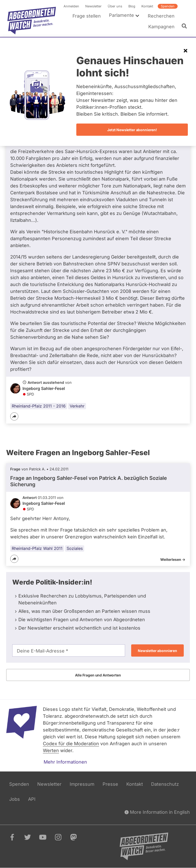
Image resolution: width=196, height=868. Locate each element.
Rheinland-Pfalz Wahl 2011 (37, 548)
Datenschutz (165, 784)
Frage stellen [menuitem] (87, 16)
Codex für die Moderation (71, 744)
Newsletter (93, 6)
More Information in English (157, 812)
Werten (51, 750)
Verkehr (77, 406)
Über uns (115, 6)
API (32, 799)
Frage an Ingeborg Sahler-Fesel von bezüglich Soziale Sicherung (89, 481)
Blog (132, 6)
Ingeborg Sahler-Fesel (44, 388)
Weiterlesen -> (173, 559)
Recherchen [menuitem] (161, 16)
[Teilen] (14, 417)
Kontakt (147, 6)
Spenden (168, 6)
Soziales (75, 548)
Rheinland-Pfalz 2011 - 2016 (39, 406)
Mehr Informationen (65, 762)
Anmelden (71, 6)
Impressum (82, 784)
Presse (110, 784)
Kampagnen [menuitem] (161, 27)
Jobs (15, 799)
